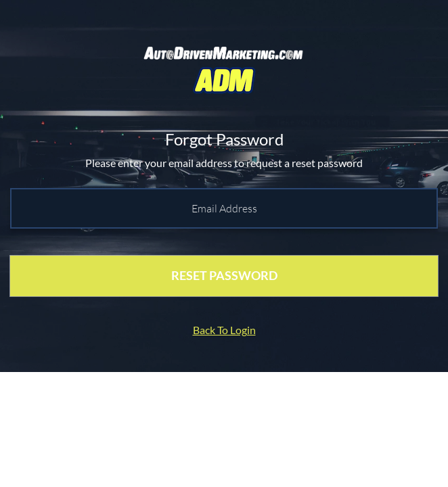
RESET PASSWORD (224, 275)
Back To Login (224, 330)
